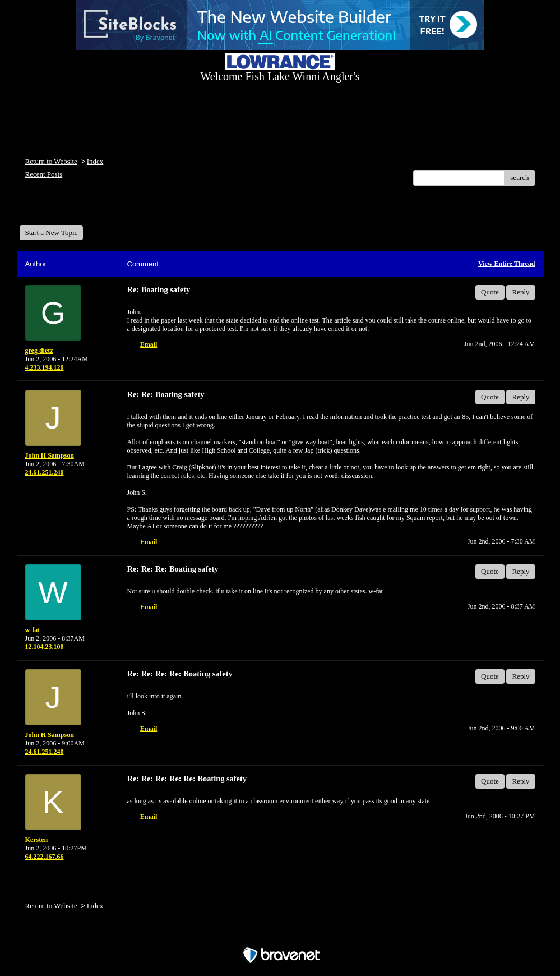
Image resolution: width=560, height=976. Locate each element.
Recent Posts (44, 174)
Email (149, 344)
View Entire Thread (507, 264)
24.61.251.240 (45, 472)
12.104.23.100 (45, 647)
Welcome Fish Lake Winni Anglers (80, 210)
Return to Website (51, 161)
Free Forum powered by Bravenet (280, 935)
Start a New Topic (52, 233)
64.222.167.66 (45, 857)
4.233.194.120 (45, 367)
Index (95, 161)
